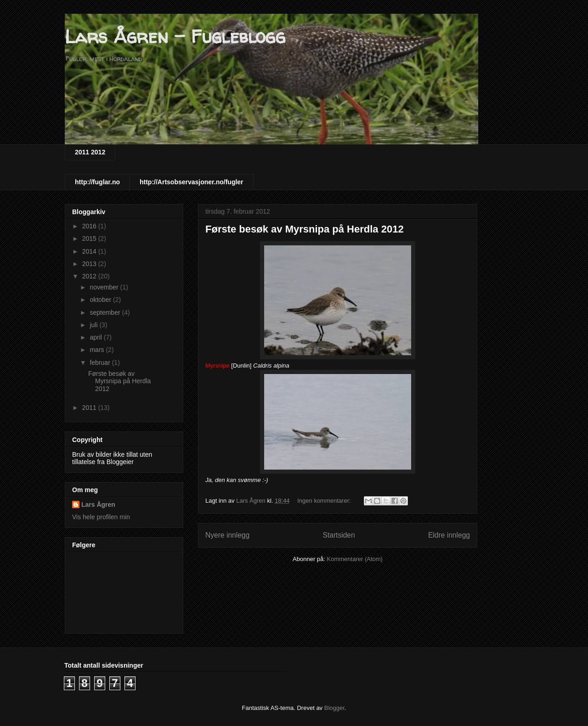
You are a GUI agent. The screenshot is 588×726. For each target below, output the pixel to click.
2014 (90, 251)
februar (101, 363)
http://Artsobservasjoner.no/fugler (192, 182)
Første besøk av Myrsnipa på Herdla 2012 (305, 229)
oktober (101, 300)
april (96, 337)
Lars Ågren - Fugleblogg (175, 37)
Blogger (334, 708)
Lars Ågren (98, 505)
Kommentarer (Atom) (355, 559)
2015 (90, 238)
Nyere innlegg (227, 535)
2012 (90, 276)
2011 (90, 408)
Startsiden (339, 535)
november (105, 287)
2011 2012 (90, 152)
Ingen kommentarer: (325, 501)
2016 (90, 226)
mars (98, 350)
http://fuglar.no (97, 182)
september (106, 312)
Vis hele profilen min (101, 517)
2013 (90, 264)
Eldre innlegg (449, 535)
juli (94, 325)
